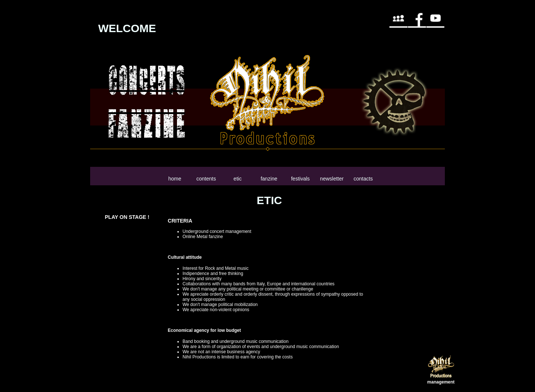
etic (238, 179)
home (175, 179)
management (441, 382)
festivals (301, 179)
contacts (363, 179)
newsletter (332, 179)
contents (206, 179)
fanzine (269, 179)
